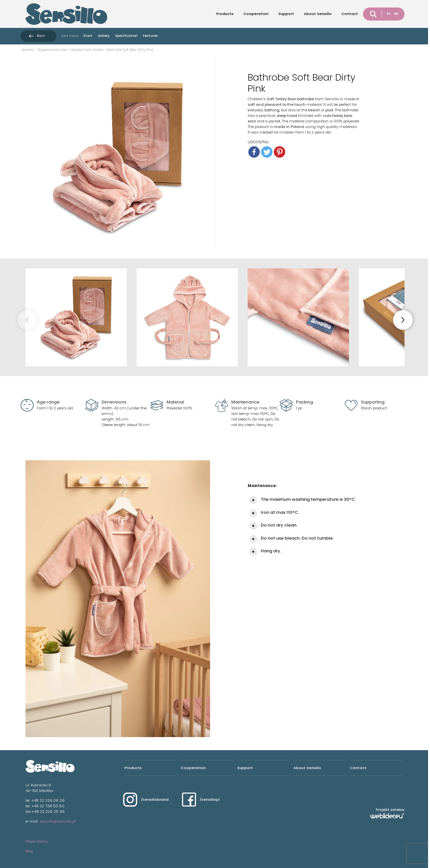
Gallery (104, 36)
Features (150, 36)
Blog (29, 851)
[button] (403, 320)
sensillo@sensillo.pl (58, 821)
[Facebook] (254, 152)
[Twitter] (267, 152)
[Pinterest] (280, 152)
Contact (350, 14)
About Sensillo (318, 14)
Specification (126, 36)
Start (88, 36)
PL (389, 14)
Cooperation (256, 14)
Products (225, 14)
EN (396, 14)
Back (41, 36)
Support (286, 14)
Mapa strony (37, 841)
